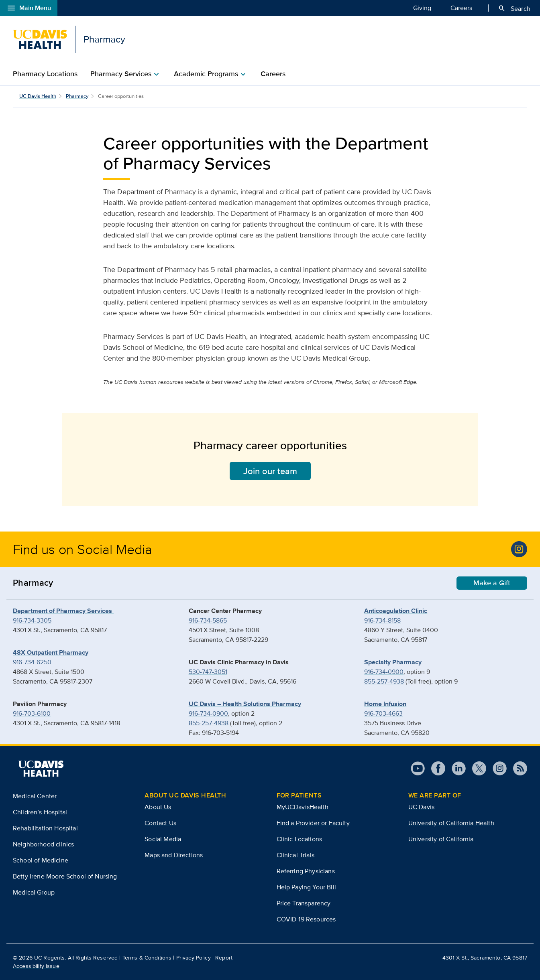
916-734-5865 (208, 620)
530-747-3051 (208, 672)
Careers (461, 8)
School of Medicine (41, 860)
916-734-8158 (382, 620)
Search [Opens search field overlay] (514, 8)
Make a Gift (492, 583)
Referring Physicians (306, 871)
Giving (422, 8)
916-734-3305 (32, 620)
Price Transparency (304, 903)
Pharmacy (77, 96)
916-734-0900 (208, 713)
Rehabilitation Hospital (45, 828)
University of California (441, 839)
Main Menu (29, 8)
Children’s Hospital (40, 812)
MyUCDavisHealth (303, 807)
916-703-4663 (383, 713)
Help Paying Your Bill (306, 887)
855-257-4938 (209, 723)
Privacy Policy (194, 958)
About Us (158, 807)
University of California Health (451, 823)
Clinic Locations (300, 839)
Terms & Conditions (147, 958)
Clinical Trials (295, 855)
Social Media (163, 839)
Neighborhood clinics (43, 844)
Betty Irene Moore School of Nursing (65, 876)
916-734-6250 (32, 662)
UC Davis (421, 807)
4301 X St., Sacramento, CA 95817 (485, 958)
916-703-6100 (32, 713)
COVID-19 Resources (306, 919)
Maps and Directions (174, 855)
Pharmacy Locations (45, 74)
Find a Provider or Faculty (313, 823)
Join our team (270, 471)
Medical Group (34, 892)
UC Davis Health (38, 96)
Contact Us (160, 823)
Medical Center (35, 796)
